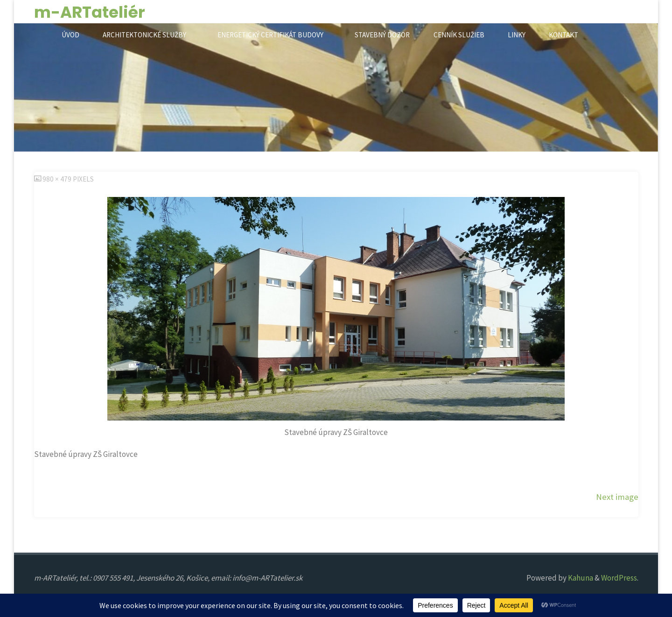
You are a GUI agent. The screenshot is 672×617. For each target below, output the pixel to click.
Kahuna (580, 578)
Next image (617, 497)
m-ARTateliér (90, 12)
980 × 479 (58, 179)
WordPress (619, 578)
